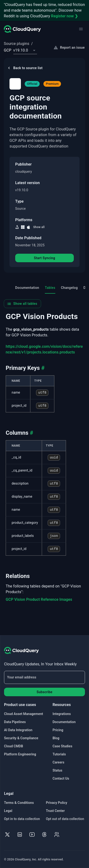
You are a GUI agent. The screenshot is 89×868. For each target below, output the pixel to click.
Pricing (58, 730)
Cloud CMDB (14, 746)
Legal (8, 811)
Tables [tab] (50, 290)
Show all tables (22, 304)
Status (57, 770)
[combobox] (25, 50)
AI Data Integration (18, 730)
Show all (39, 227)
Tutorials (59, 754)
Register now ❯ (64, 16)
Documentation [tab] (27, 288)
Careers (58, 762)
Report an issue (69, 48)
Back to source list (25, 68)
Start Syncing (45, 258)
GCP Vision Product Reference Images (39, 600)
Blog (56, 738)
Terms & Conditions (19, 803)
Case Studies (62, 746)
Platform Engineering (20, 754)
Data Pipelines (15, 722)
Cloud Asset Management (23, 714)
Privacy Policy (57, 803)
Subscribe (44, 692)
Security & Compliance (21, 738)
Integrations (62, 714)
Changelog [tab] (69, 288)
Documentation (64, 722)
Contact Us (61, 778)
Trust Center (55, 811)
